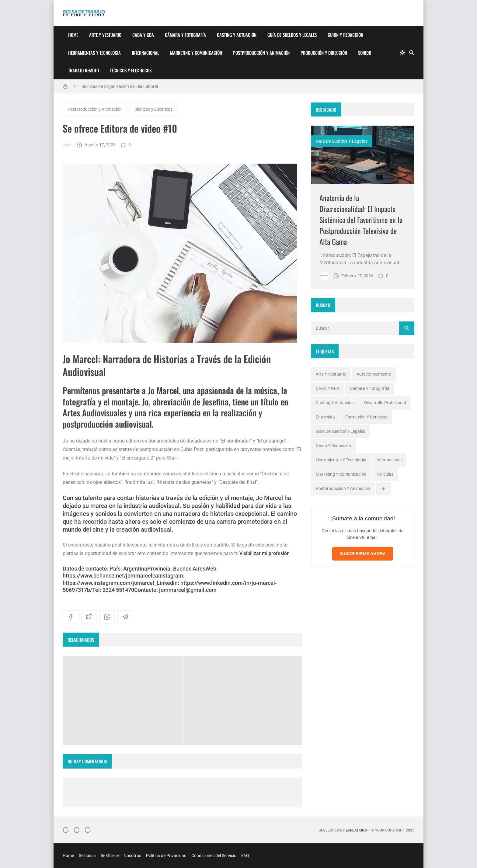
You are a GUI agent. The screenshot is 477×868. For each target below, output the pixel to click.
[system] (402, 53)
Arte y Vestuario (105, 35)
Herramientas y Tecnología (94, 53)
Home (73, 35)
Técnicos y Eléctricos (131, 70)
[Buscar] (412, 53)
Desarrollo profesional (385, 403)
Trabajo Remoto (84, 70)
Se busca (87, 856)
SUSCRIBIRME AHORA (363, 554)
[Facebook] (77, 830)
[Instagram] (66, 830)
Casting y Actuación (237, 35)
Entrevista (325, 417)
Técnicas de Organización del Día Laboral (119, 86)
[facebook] (71, 617)
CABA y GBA (143, 35)
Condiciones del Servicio (214, 856)
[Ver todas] (383, 489)
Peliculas (385, 474)
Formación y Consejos (366, 417)
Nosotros (132, 856)
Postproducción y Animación (261, 53)
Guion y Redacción (345, 35)
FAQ (245, 856)
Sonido (365, 53)
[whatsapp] (107, 617)
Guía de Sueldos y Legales (292, 35)
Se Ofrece (110, 856)
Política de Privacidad (166, 856)
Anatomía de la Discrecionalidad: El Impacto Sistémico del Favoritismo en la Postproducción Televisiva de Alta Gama (361, 220)
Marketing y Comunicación (196, 53)
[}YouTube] (88, 830)
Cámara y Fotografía (185, 35)
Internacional (145, 53)
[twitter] (89, 617)
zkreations (356, 830)
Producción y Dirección (324, 53)
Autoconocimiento (374, 374)
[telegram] (125, 617)
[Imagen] (363, 155)
